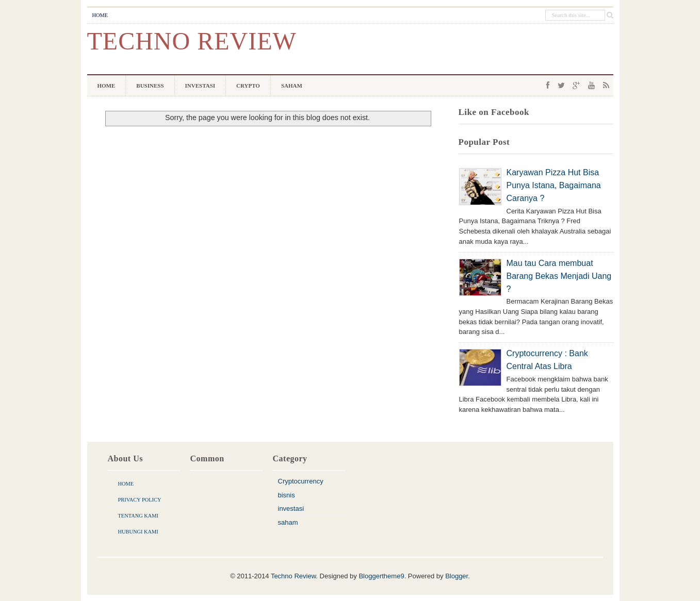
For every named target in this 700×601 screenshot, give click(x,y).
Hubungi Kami (138, 532)
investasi (291, 508)
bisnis (287, 495)
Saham (292, 86)
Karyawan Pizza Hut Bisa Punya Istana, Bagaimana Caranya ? (554, 185)
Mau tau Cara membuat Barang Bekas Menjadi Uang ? (559, 276)
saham (288, 522)
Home (100, 15)
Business (150, 86)
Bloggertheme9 (381, 576)
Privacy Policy (140, 500)
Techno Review (192, 41)
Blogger (457, 576)
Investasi (200, 86)
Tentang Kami (139, 516)
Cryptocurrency (301, 481)
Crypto (248, 86)
